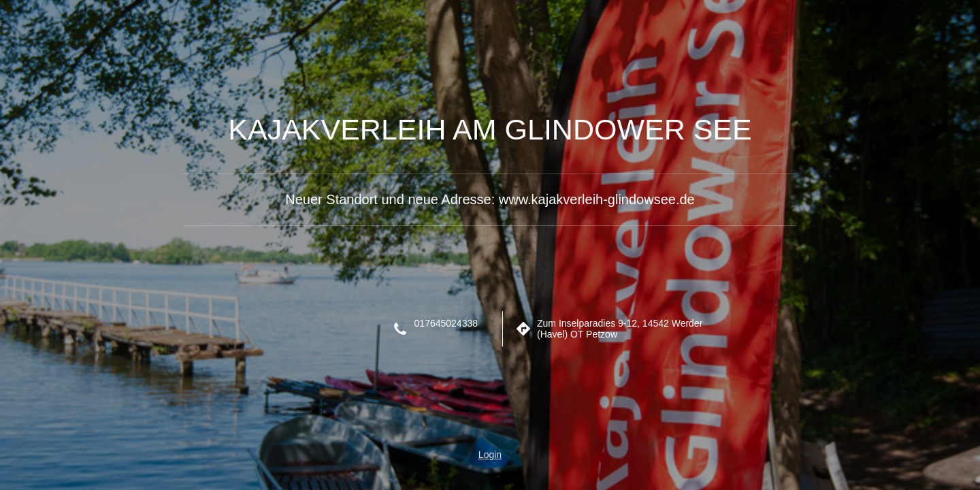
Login (490, 455)
